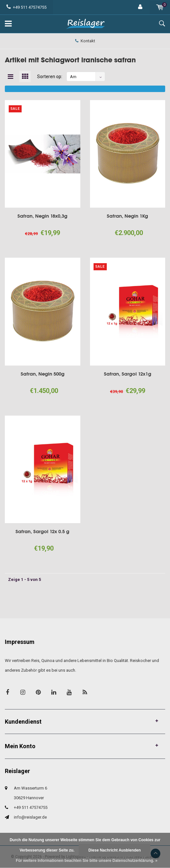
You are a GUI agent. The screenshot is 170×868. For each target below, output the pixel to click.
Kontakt (85, 41)
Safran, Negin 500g (43, 374)
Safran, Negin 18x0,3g (42, 216)
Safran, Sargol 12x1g (128, 374)
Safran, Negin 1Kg (127, 216)
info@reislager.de (30, 817)
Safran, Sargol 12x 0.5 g (42, 531)
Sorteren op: (50, 77)
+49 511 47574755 (26, 7)
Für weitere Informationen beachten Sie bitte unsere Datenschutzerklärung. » (87, 861)
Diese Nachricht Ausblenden (115, 850)
